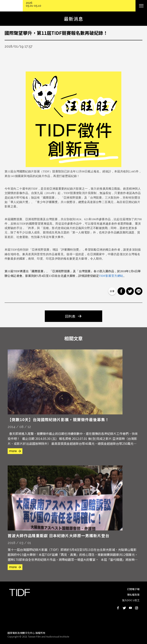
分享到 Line (139, 291)
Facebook (118, 608)
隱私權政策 (133, 595)
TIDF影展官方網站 (111, 276)
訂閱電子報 (133, 589)
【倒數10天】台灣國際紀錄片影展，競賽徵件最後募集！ (58, 419)
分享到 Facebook (121, 291)
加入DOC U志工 (131, 600)
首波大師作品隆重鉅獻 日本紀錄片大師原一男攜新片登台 (58, 536)
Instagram (136, 608)
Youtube (130, 608)
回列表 (70, 316)
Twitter (124, 608)
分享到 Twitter (130, 291)
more (13, 451)
